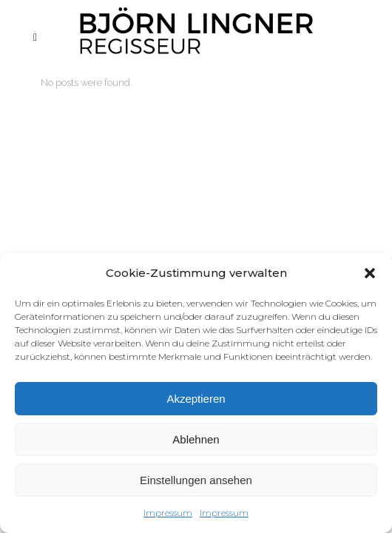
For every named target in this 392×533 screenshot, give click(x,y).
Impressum (168, 513)
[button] (370, 273)
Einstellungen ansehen (196, 480)
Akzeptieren (196, 399)
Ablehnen (196, 439)
